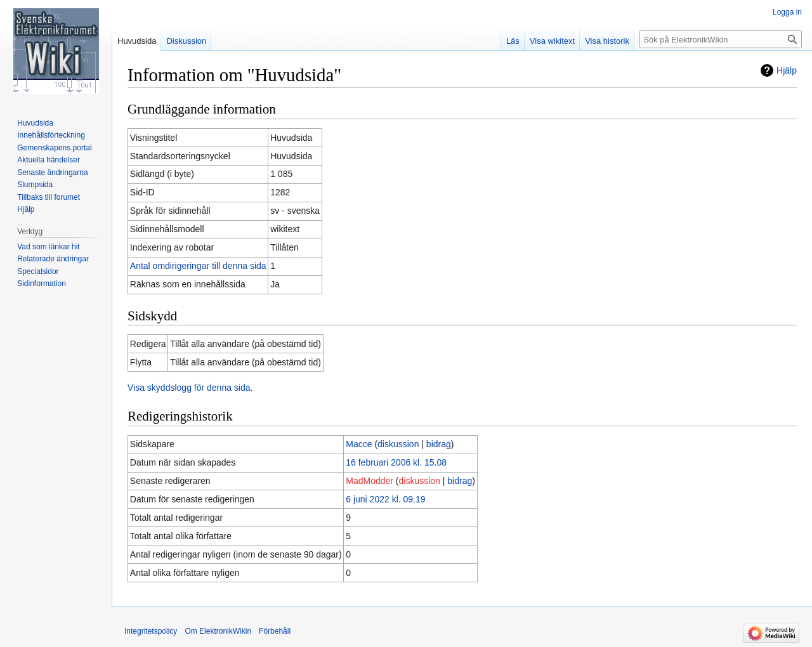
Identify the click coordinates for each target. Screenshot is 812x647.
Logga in (787, 12)
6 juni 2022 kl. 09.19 (385, 499)
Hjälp (787, 70)
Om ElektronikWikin (218, 631)
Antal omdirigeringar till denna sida (198, 266)
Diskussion (186, 41)
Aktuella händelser (49, 160)
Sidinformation (42, 284)
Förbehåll (275, 631)
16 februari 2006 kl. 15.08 (396, 462)
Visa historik (607, 41)
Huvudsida (137, 41)
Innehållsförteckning (51, 135)
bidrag (439, 444)
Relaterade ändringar (53, 259)
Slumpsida (35, 185)
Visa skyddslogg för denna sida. (190, 388)
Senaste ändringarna (52, 173)
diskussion (398, 444)
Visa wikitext (552, 41)
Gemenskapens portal (54, 148)
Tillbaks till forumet (49, 197)
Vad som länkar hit (49, 247)
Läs (513, 41)
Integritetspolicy (151, 631)
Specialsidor (38, 271)
